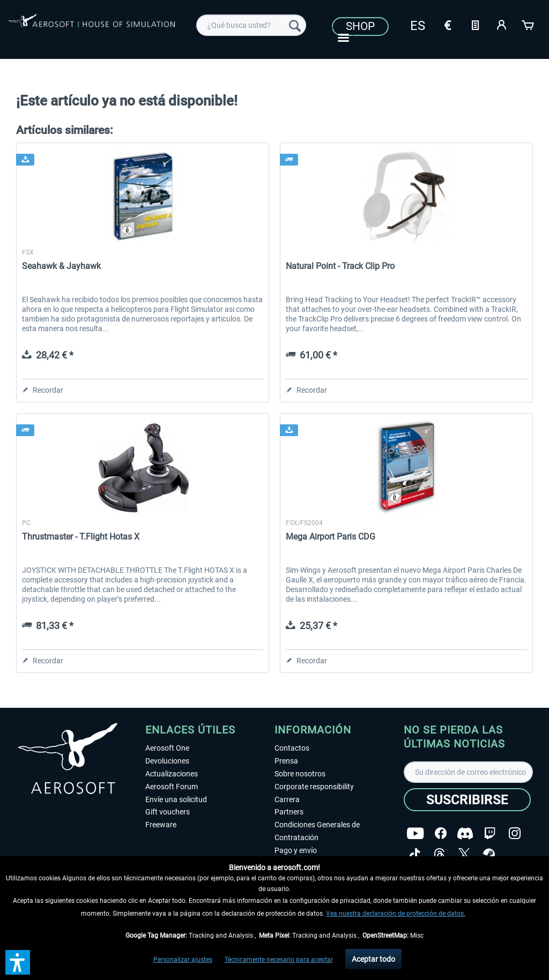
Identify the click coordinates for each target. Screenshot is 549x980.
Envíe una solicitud (176, 799)
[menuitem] (251, 25)
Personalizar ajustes (183, 960)
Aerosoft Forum (172, 787)
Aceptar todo (373, 959)
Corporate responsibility (314, 787)
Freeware (161, 825)
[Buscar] (295, 25)
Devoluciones (167, 761)
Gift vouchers (168, 812)
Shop (360, 26)
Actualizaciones (172, 774)
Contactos (292, 748)
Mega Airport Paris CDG (331, 537)
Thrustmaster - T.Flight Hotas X (81, 537)
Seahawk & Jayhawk (61, 266)
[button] (18, 962)
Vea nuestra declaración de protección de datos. (396, 914)
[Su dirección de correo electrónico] (468, 772)
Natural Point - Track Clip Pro (340, 266)
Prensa (286, 761)
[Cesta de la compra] (529, 24)
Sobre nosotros (300, 774)
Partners (289, 812)
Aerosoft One (167, 748)
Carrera (287, 799)
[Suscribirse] (467, 800)
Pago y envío (296, 850)
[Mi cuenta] (502, 24)
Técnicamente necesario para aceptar (279, 960)
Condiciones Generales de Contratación (317, 831)
